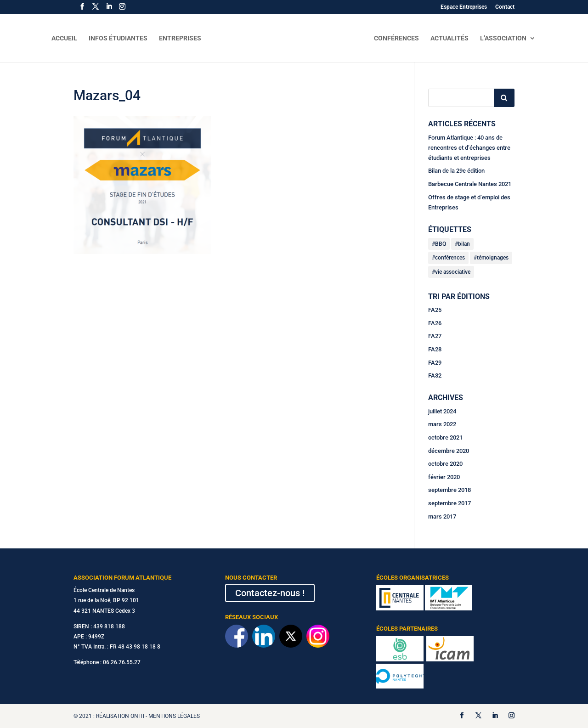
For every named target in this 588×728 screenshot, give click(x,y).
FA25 (435, 310)
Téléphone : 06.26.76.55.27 (107, 662)
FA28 (435, 349)
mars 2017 (442, 516)
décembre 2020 (449, 451)
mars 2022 (442, 424)
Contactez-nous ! (270, 593)
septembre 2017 (449, 503)
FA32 (435, 375)
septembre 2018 (449, 490)
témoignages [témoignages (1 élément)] (493, 258)
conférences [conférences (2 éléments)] (450, 258)
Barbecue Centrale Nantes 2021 (470, 184)
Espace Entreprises (464, 7)
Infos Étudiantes (118, 38)
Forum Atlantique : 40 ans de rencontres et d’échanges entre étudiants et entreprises (469, 148)
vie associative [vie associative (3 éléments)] (453, 272)
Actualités (449, 38)
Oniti (137, 716)
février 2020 (444, 477)
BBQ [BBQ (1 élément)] (441, 244)
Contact (505, 7)
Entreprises (180, 38)
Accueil (64, 38)
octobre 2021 (445, 437)
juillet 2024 (442, 411)
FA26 (435, 323)
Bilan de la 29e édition (456, 171)
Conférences (396, 38)
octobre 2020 (445, 464)
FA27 (435, 336)
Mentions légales (174, 716)
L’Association (503, 38)
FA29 (435, 363)
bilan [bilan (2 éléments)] (464, 244)
